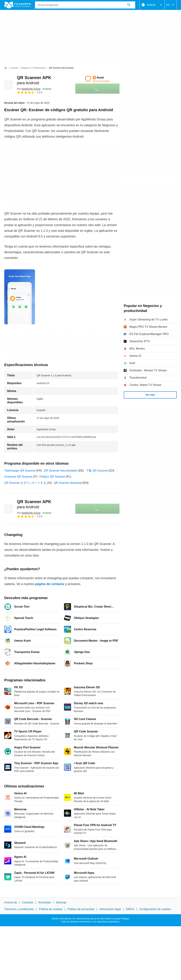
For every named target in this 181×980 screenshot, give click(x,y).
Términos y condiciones (19, 909)
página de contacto (50, 584)
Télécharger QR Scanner (20, 471)
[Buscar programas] (129, 5)
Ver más (150, 395)
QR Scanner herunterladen (61, 471)
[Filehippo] (17, 5)
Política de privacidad (81, 909)
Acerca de (11, 902)
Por (29, 89)
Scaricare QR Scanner (18, 477)
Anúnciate (44, 902)
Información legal (110, 909)
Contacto (28, 902)
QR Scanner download (68, 483)
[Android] (14, 68)
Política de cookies (51, 909)
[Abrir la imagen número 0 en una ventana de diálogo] (20, 297)
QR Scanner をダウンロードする (25, 483)
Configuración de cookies (155, 909)
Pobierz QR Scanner (52, 477)
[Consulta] (85, 5)
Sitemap (61, 902)
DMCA (130, 909)
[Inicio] (6, 68)
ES (171, 5)
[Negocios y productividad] (33, 68)
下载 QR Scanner (97, 471)
